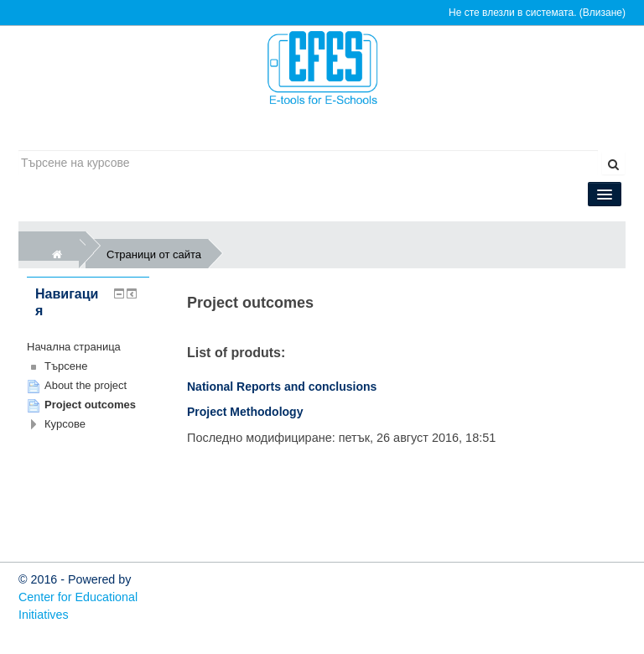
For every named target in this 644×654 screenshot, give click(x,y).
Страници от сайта (157, 254)
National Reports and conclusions (282, 387)
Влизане (602, 13)
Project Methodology (245, 412)
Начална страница (74, 347)
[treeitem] (88, 347)
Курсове (65, 424)
